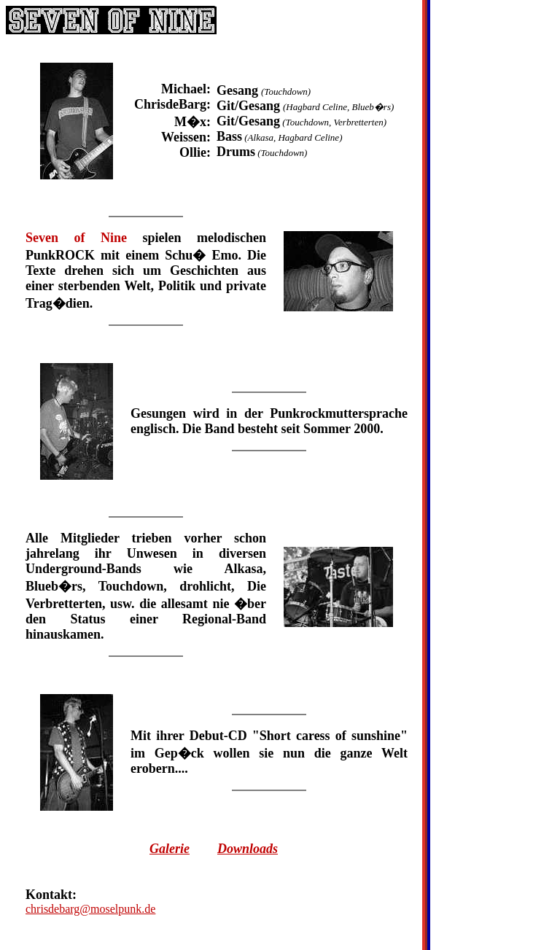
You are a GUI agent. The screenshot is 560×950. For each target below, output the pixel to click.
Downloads (248, 849)
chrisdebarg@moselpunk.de (90, 909)
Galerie (170, 849)
